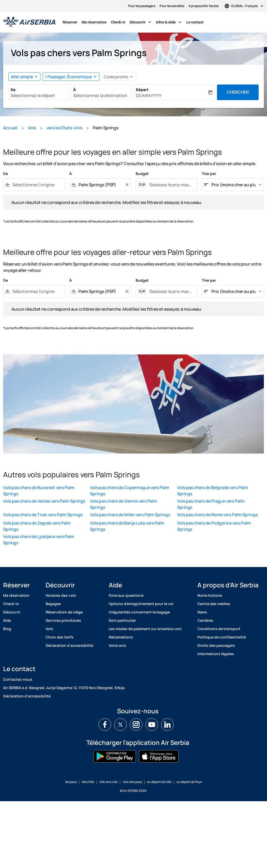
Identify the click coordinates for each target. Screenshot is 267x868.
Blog (7, 629)
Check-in (118, 22)
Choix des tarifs (60, 637)
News (202, 612)
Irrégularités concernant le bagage (139, 612)
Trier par (209, 174)
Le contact (195, 22)
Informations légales (216, 654)
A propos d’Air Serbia (204, 6)
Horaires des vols (61, 595)
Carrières (205, 620)
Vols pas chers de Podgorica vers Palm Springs (214, 526)
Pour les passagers (142, 6)
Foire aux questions (126, 595)
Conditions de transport (219, 629)
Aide (7, 620)
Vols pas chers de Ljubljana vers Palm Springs (39, 540)
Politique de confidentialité (222, 637)
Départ (142, 90)
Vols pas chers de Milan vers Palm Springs (130, 515)
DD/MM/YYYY (149, 95)
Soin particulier (122, 620)
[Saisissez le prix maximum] (171, 185)
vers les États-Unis (64, 128)
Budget (142, 174)
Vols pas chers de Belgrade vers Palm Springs (213, 491)
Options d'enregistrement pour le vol (141, 604)
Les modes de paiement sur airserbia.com (145, 629)
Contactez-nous (18, 679)
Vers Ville (88, 782)
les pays (71, 782)
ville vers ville (108, 782)
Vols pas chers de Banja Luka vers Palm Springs (127, 526)
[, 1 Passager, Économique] (68, 77)
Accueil (10, 128)
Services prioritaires (63, 620)
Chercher (238, 92)
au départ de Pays (189, 782)
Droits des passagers (216, 645)
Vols (32, 128)
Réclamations (121, 637)
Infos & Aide (170, 22)
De (13, 90)
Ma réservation (94, 22)
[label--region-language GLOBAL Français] (244, 6)
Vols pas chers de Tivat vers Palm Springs (43, 515)
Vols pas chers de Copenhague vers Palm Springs (130, 491)
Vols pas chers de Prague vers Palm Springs (211, 504)
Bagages (53, 604)
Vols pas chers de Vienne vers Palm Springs (123, 504)
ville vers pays (132, 782)
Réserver (70, 22)
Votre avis (117, 645)
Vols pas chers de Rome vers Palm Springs (217, 515)
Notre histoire (210, 595)
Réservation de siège (64, 612)
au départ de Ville (159, 782)
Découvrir (142, 22)
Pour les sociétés (172, 6)
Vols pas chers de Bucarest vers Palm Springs (39, 491)
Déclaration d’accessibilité (69, 645)
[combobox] (39, 95)
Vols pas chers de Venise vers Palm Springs (44, 501)
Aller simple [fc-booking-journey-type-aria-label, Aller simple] (22, 77)
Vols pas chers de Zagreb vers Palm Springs (37, 526)
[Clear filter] (127, 185)
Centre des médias (214, 604)
